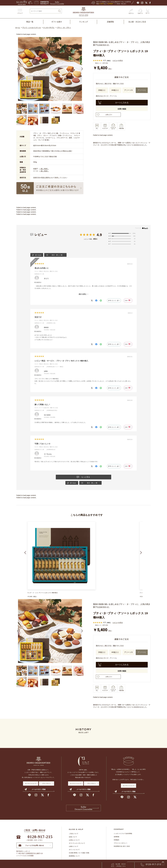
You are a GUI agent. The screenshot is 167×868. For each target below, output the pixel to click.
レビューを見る (118, 61)
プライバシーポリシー (121, 844)
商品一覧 (30, 22)
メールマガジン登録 (35, 790)
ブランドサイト (46, 784)
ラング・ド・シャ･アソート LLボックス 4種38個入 (43, 593)
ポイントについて (74, 851)
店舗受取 (110, 22)
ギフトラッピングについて (77, 845)
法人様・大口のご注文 (137, 22)
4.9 (99, 235)
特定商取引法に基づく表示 (122, 848)
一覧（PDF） (44, 169)
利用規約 (117, 841)
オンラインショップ (31, 784)
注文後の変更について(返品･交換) (79, 854)
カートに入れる (122, 103)
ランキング (84, 22)
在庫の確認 (122, 109)
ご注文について (74, 835)
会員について (73, 838)
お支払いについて (74, 841)
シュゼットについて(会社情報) (123, 835)
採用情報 (117, 838)
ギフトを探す (57, 22)
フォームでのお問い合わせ (31, 847)
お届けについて (74, 848)
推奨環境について (74, 857)
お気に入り (108, 115)
